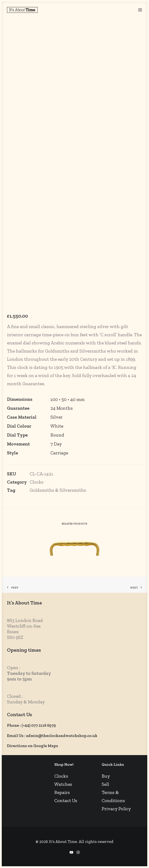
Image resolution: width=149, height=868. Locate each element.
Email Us (15, 736)
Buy (106, 776)
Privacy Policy (116, 809)
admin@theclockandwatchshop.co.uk (62, 736)
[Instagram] (78, 852)
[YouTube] (71, 852)
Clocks (37, 482)
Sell (105, 784)
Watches (63, 784)
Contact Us (66, 800)
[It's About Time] (22, 10)
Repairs (62, 792)
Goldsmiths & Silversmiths (58, 490)
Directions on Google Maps (32, 746)
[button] (140, 10)
